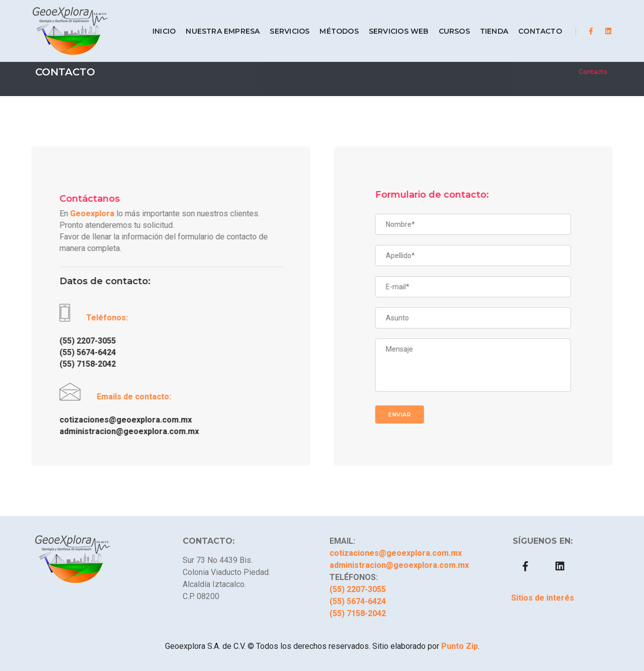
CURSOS (447, 24)
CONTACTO (533, 24)
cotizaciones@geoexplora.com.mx (116, 420)
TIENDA (487, 24)
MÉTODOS (332, 24)
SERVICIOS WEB (391, 24)
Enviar (409, 414)
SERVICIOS (283, 24)
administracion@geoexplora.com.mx (119, 431)
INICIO (156, 24)
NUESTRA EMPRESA (216, 24)
